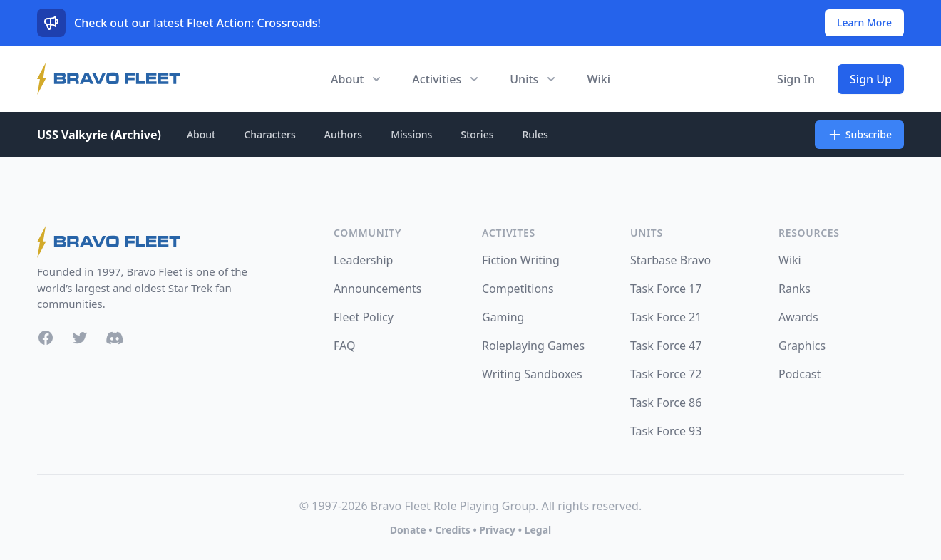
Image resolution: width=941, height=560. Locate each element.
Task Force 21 (666, 317)
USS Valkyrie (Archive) (99, 135)
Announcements (377, 289)
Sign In (796, 79)
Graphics (802, 346)
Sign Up (871, 79)
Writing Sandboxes (532, 374)
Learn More (864, 22)
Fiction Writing (521, 260)
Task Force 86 (666, 403)
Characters (269, 134)
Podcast (799, 374)
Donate (408, 530)
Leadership (363, 260)
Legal (538, 530)
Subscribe (859, 135)
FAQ (344, 346)
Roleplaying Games (533, 346)
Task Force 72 (666, 374)
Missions (411, 134)
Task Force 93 (666, 431)
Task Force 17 (666, 289)
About (201, 134)
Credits (452, 530)
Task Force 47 (666, 346)
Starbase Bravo (670, 260)
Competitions (518, 289)
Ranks (795, 289)
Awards (798, 317)
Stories (477, 134)
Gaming (503, 317)
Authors (343, 134)
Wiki (598, 79)
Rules (535, 134)
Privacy (497, 530)
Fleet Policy (364, 317)
